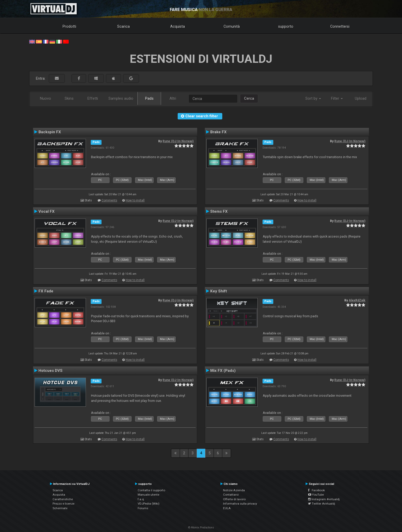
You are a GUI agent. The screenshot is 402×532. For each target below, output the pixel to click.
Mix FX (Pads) (223, 371)
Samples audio (121, 98)
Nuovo (46, 98)
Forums (143, 508)
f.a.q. (141, 499)
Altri (173, 98)
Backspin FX (50, 132)
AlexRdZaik (357, 300)
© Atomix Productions (201, 528)
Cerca (249, 98)
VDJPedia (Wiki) (149, 504)
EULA (227, 508)
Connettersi (340, 26)
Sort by (313, 98)
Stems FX (219, 211)
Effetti (93, 98)
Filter (337, 98)
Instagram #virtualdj (324, 499)
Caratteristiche (63, 499)
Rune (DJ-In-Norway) (178, 141)
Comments (109, 200)
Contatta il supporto (151, 490)
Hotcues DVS (51, 371)
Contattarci (231, 495)
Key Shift (219, 291)
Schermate (60, 508)
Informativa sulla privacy (240, 504)
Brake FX (218, 132)
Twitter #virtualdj (322, 504)
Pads (149, 98)
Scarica (123, 26)
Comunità (232, 26)
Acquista (178, 26)
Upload (361, 98)
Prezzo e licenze (63, 504)
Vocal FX (47, 211)
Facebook (316, 490)
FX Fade (46, 291)
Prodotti (69, 26)
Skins (69, 98)
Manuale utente (148, 495)
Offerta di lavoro (234, 499)
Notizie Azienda (234, 490)
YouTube (316, 495)
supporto (286, 26)
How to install (135, 200)
